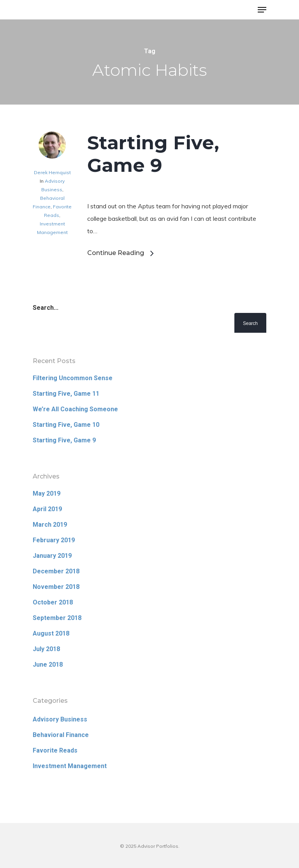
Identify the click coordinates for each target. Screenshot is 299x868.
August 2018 (51, 633)
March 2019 (50, 525)
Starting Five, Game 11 (66, 394)
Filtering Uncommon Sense (73, 378)
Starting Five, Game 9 (153, 154)
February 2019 (54, 540)
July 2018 (46, 649)
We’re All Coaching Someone (75, 409)
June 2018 (48, 665)
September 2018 (57, 618)
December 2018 (56, 571)
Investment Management (70, 766)
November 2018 (56, 587)
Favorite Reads (55, 750)
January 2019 (52, 556)
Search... (46, 308)
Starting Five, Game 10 (66, 425)
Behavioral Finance (61, 735)
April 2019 (47, 509)
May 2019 (47, 493)
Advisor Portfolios (64, 10)
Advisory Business (60, 719)
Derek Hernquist (52, 172)
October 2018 (53, 602)
